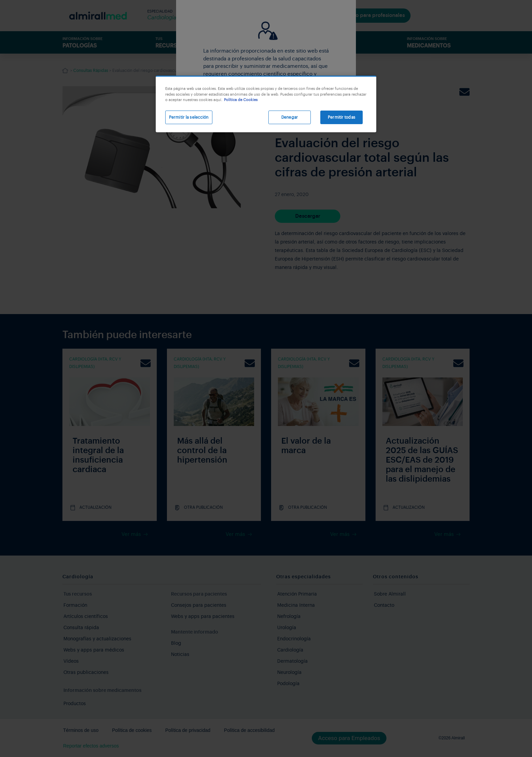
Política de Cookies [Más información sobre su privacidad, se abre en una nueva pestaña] (241, 100)
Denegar (290, 117)
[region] (266, 104)
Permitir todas (341, 117)
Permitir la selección (189, 117)
